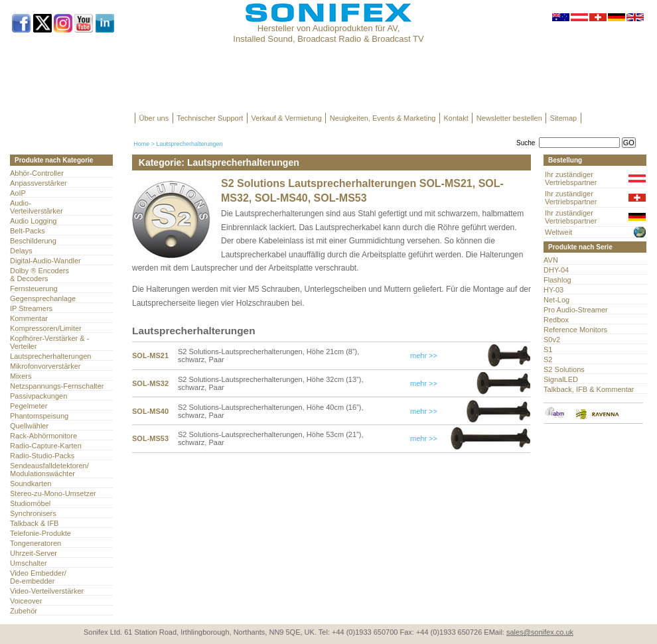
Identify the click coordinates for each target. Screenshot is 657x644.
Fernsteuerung (34, 289)
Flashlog (557, 280)
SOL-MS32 (150, 383)
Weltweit (558, 232)
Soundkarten (31, 483)
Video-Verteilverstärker (47, 591)
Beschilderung (33, 241)
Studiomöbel (30, 503)
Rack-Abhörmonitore (43, 436)
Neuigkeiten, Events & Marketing (383, 118)
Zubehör (24, 611)
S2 (548, 359)
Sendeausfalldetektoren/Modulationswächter (49, 470)
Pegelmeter (29, 406)
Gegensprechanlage (43, 298)
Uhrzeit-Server (34, 553)
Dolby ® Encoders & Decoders (39, 275)
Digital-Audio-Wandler (45, 261)
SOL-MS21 (150, 355)
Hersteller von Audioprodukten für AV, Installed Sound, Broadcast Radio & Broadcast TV (328, 33)
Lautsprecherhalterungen (51, 356)
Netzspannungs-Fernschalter (57, 386)
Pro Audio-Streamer (576, 310)
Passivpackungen (38, 396)
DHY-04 (556, 270)
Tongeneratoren (36, 543)
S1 (548, 350)
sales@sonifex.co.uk (540, 632)
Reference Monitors (575, 330)
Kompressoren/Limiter (46, 328)
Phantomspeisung (39, 416)
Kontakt (456, 118)
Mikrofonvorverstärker (45, 366)
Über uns (154, 118)
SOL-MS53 (150, 438)
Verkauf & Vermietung (286, 118)
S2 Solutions (564, 369)
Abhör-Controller (37, 173)
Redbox (556, 320)
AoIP (18, 193)
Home (141, 144)
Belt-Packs (28, 231)
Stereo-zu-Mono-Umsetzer (53, 493)
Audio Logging (33, 221)
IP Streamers (31, 308)
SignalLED (561, 379)
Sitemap (563, 118)
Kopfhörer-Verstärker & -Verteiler (49, 342)
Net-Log (556, 300)
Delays (21, 251)
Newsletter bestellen (509, 118)
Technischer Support (210, 118)
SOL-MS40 (150, 411)
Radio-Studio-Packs (42, 456)
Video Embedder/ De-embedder (38, 577)
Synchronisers (33, 513)
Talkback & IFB (34, 523)
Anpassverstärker (38, 183)
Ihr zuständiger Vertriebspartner (571, 178)
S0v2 (552, 340)
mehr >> (424, 355)
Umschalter (29, 563)
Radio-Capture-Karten (46, 446)
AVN (551, 260)
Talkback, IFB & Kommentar (589, 389)
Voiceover (26, 601)
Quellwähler (29, 426)
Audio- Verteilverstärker (36, 207)
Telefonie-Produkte (40, 533)
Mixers (21, 376)
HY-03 (553, 290)
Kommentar (29, 318)
